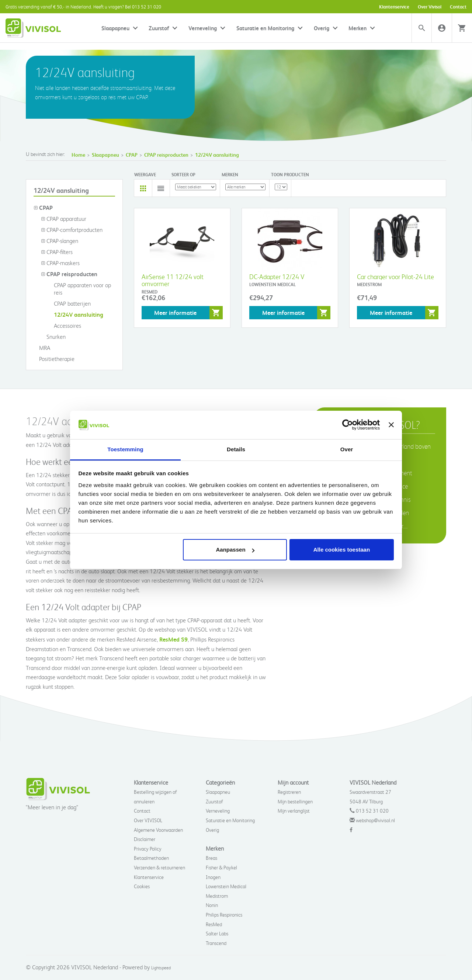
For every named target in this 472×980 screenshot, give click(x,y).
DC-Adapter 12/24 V (277, 276)
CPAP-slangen (60, 241)
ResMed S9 (173, 639)
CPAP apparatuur (64, 219)
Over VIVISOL (148, 820)
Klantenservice (394, 7)
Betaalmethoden (151, 858)
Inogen (213, 877)
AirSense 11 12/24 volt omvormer (173, 280)
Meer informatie (175, 312)
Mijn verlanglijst (294, 811)
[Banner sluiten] (391, 425)
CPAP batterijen (70, 303)
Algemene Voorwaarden (158, 830)
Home (78, 155)
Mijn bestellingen (295, 801)
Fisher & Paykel (221, 867)
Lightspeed (161, 968)
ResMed (214, 924)
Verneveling (203, 28)
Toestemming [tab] (125, 449)
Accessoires (65, 326)
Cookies (142, 886)
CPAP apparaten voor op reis (80, 289)
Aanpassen (235, 550)
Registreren (289, 792)
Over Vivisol (430, 7)
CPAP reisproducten (166, 155)
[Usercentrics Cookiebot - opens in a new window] (348, 425)
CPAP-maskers (60, 263)
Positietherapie (54, 359)
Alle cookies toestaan (342, 550)
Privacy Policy (148, 849)
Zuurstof (159, 28)
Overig (322, 28)
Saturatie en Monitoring (265, 28)
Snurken (53, 337)
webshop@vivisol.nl (375, 820)
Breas (211, 858)
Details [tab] (236, 449)
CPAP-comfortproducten (72, 230)
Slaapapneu (115, 28)
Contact (458, 7)
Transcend (216, 943)
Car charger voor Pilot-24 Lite (395, 276)
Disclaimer (145, 839)
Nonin (212, 905)
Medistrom (217, 896)
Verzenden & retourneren (159, 867)
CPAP (132, 155)
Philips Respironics (224, 915)
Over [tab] (347, 449)
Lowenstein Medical (226, 886)
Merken (358, 28)
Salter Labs (217, 933)
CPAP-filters (57, 252)
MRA (42, 348)
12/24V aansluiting (217, 155)
